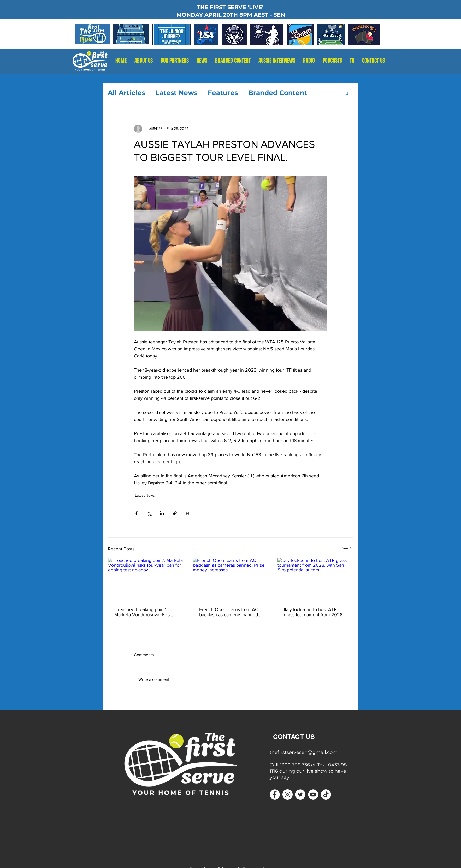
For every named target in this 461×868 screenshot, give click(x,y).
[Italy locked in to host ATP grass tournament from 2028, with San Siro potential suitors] (315, 579)
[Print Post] (188, 513)
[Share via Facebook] (136, 513)
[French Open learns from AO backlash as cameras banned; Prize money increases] (231, 579)
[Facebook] (275, 794)
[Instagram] (288, 794)
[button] (309, 61)
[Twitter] (300, 794)
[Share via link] (175, 513)
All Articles (126, 93)
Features (223, 93)
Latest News (176, 93)
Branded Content (278, 93)
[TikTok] (326, 794)
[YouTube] (313, 794)
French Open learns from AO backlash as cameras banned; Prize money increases (229, 612)
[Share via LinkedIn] (162, 513)
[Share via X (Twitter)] (149, 513)
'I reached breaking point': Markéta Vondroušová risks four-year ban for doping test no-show (143, 612)
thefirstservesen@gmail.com (304, 752)
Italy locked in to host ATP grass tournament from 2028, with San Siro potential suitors (314, 612)
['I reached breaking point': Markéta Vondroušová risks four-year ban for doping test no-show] (146, 579)
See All (348, 548)
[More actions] (324, 129)
